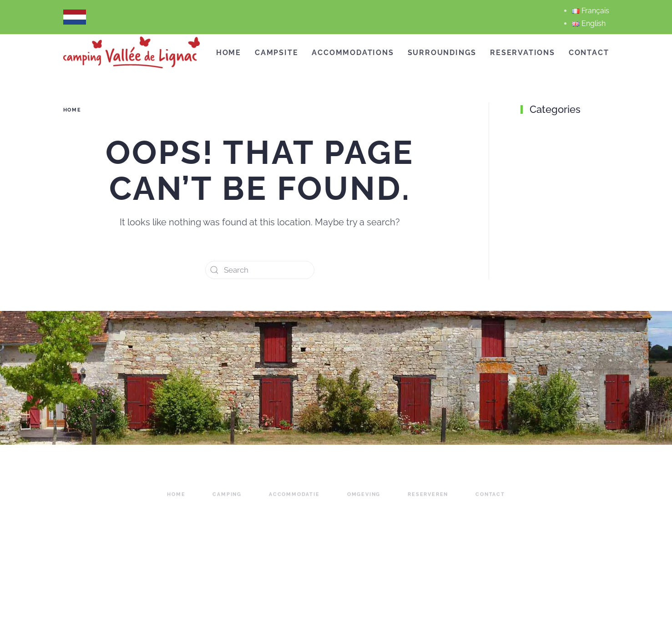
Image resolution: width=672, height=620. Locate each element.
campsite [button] (276, 53)
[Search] (260, 270)
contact (490, 500)
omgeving (364, 500)
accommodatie (294, 500)
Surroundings (442, 53)
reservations (523, 53)
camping (227, 500)
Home (229, 53)
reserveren (428, 500)
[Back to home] (131, 52)
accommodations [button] (353, 53)
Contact (589, 53)
